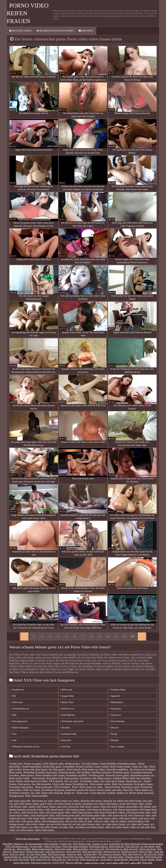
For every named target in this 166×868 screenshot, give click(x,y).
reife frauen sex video (139, 815)
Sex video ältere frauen (113, 781)
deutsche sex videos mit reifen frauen (122, 801)
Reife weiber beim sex (41, 859)
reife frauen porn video (43, 815)
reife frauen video (37, 818)
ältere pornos (27, 775)
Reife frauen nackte (120, 767)
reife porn (144, 818)
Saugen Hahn (67, 696)
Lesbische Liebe (68, 734)
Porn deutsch (74, 770)
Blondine (65, 728)
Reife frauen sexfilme (37, 796)
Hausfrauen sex (134, 781)
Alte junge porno (19, 721)
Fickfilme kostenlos (19, 793)
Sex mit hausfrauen (34, 844)
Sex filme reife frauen (130, 844)
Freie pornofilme (51, 844)
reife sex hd (71, 821)
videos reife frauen (44, 830)
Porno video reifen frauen (28, 839)
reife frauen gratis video (58, 813)
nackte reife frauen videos (42, 807)
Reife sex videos (17, 854)
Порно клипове (147, 859)
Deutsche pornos (67, 772)
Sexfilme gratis (96, 775)
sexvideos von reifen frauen (89, 827)
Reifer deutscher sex (89, 859)
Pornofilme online (90, 781)
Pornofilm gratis (121, 772)
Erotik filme (114, 844)
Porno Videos (16, 781)
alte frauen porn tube (20, 801)
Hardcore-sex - (68, 709)
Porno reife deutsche (52, 793)
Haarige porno (17, 796)
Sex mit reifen (36, 846)
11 (116, 636)
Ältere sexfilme (24, 849)
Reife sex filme (146, 852)
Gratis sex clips (140, 767)
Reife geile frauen (143, 784)
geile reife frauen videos (27, 804)
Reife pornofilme (81, 849)
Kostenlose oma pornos (22, 787)
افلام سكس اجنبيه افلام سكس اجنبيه (124, 863)
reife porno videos (31, 821)
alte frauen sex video (43, 801)
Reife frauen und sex (98, 846)
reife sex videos (118, 821)
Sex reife (36, 793)
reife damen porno (55, 810)
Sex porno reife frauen (19, 859)
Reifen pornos (73, 764)
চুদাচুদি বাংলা (58, 863)
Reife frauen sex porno (73, 857)
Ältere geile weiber (63, 849)
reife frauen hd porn (82, 813)
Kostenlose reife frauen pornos (62, 778)
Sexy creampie (117, 747)
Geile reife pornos (116, 857)
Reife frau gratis (131, 849)
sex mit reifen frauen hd (59, 824)
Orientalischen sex (20, 709)
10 (108, 636)
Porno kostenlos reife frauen (50, 775)
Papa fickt (128, 790)
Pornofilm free (81, 784)
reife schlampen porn (53, 821)
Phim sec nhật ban (74, 863)
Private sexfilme (84, 767)
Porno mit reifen (74, 852)
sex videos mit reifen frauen (43, 827)
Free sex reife (72, 781)
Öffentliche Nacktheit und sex (25, 747)
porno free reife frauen (80, 807)
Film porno (134, 859)
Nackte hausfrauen (32, 767)
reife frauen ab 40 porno (99, 810)
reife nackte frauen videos (104, 818)
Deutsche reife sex (112, 852)
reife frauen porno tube (68, 815)
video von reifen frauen (21, 830)
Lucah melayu (106, 859)
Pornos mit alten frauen (35, 770)
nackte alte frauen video (131, 804)
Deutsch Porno (112, 787)
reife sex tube (85, 821)
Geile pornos (38, 778)
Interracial (66, 740)
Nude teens (17, 702)
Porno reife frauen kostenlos (75, 846)
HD (13, 696)
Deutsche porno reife (134, 857)
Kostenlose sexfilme (77, 775)
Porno (75, 787)
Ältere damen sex (144, 790)
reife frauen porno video (93, 815)
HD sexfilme (84, 772)
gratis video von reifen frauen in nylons (61, 804)
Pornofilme (69, 767)
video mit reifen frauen (117, 827)
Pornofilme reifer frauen (51, 857)
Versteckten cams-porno (72, 721)
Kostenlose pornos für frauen (80, 790)
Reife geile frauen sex (132, 854)
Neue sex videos (20, 31)
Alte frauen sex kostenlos (142, 770)
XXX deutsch (56, 781)
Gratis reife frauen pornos (17, 846)
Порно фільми (121, 859)
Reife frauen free (117, 846)
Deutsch (114, 728)
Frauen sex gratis (33, 764)
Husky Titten (67, 702)
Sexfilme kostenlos (101, 772)
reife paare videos (128, 818)
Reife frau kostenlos (140, 778)
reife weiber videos (35, 824)
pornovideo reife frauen (138, 807)
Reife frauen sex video (91, 787)
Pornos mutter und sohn (109, 790)
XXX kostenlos (62, 787)
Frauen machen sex (13, 857)
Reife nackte (16, 772)
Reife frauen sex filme (93, 770)
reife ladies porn (81, 818)
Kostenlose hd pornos (53, 790)
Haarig (113, 734)
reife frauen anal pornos (125, 810)
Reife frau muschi (130, 852)
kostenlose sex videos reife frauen (100, 804)
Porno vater (83, 793)
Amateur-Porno (121, 778)
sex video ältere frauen (114, 824)
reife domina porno (75, 810)
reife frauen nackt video (138, 813)
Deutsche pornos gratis (117, 775)
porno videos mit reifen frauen (109, 807)
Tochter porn (16, 764)
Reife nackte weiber (20, 778)
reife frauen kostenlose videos (109, 813)
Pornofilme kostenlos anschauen (40, 772)
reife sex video (101, 821)
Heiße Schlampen (20, 728)
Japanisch (115, 696)
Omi (14, 740)
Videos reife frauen (52, 846)
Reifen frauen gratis (35, 852)
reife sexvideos (136, 821)
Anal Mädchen (68, 715)
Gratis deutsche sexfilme (103, 793)
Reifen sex (122, 793)
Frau (14, 734)
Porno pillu (147, 863)
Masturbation (116, 702)
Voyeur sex (115, 715)
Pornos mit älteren (148, 849)
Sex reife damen (90, 764)
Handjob (114, 740)
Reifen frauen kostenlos (142, 793)
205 (133, 636)
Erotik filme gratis (52, 767)
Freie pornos (24, 784)
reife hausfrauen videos (59, 818)
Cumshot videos (118, 690)
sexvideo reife (66, 827)
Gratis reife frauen (62, 784)
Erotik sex (70, 793)
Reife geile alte (59, 859)
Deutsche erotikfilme (117, 770)
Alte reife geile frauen (153, 854)
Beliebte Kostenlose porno (55, 31)
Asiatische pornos (30, 857)
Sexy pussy (115, 709)
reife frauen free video (33, 813)
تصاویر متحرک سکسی (94, 863)
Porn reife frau (132, 846)
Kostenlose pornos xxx (142, 775)
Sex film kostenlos (42, 784)
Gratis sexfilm (101, 767)
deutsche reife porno (91, 801)
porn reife (62, 807)
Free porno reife (97, 849)
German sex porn (100, 844)
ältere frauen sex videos (67, 801)
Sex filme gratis (57, 770)
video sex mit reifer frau (143, 827)
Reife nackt (66, 690)
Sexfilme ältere (90, 854)
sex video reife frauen (138, 824)
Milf (14, 715)
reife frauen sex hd (117, 815)
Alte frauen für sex (114, 849)
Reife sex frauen (32, 790)
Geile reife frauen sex (55, 852)
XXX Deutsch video (53, 764)
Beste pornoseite (44, 787)
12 (124, 636)
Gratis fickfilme (108, 764)
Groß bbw (66, 747)
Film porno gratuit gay (41, 863)
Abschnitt (86, 31)
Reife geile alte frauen (92, 852)
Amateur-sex (18, 690)
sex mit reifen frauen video (86, 824)
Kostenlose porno (127, 764)
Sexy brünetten (117, 721)
